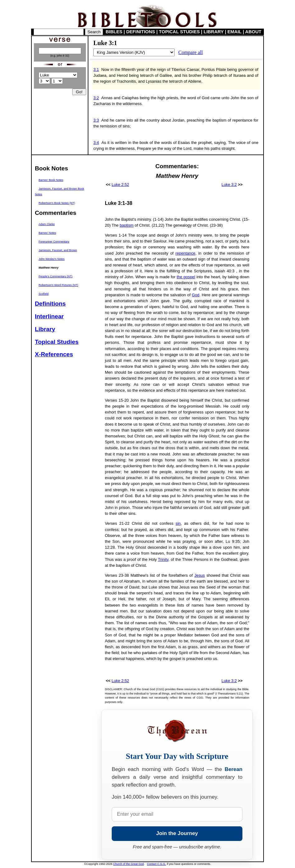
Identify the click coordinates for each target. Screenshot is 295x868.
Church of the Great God (129, 864)
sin (178, 523)
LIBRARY (213, 32)
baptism (126, 225)
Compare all (191, 52)
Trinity (163, 559)
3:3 (96, 120)
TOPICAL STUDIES (179, 32)
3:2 (96, 98)
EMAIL (234, 32)
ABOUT (253, 32)
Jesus (200, 575)
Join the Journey (177, 833)
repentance (185, 253)
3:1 (96, 69)
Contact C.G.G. (157, 864)
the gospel (186, 277)
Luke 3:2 (229, 185)
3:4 (96, 143)
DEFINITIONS (141, 32)
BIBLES (114, 32)
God (195, 295)
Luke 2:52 (120, 185)
